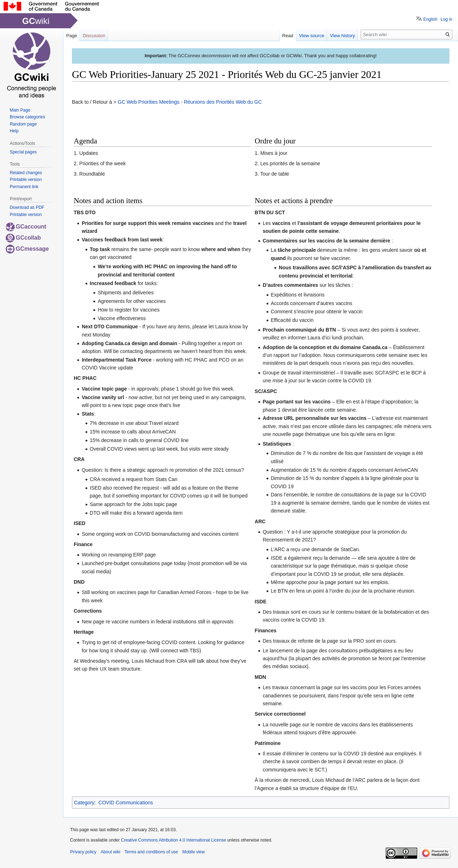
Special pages (23, 152)
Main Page (20, 110)
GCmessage (27, 249)
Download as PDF (27, 207)
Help (14, 131)
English (430, 19)
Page (72, 36)
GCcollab (23, 238)
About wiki (110, 852)
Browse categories (27, 117)
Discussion (94, 36)
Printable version (26, 180)
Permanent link (24, 187)
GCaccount (26, 227)
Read (288, 36)
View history (342, 36)
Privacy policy (83, 852)
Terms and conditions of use (151, 852)
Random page (23, 124)
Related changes (26, 173)
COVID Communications (126, 803)
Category (84, 803)
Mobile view (193, 852)
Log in (446, 19)
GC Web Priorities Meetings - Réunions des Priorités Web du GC (190, 102)
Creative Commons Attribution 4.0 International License (174, 840)
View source (312, 36)
